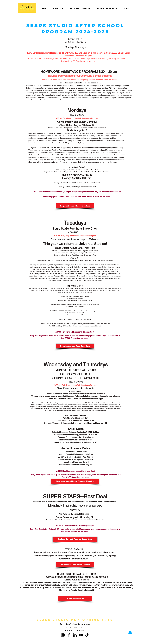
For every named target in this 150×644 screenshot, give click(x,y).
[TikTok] (87, 635)
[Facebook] (69, 635)
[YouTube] (81, 635)
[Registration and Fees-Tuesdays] (75, 346)
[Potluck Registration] (75, 598)
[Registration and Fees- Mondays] (75, 206)
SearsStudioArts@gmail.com (75, 624)
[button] (75, 565)
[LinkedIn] (75, 635)
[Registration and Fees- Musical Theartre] (75, 481)
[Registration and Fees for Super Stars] (75, 539)
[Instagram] (63, 635)
